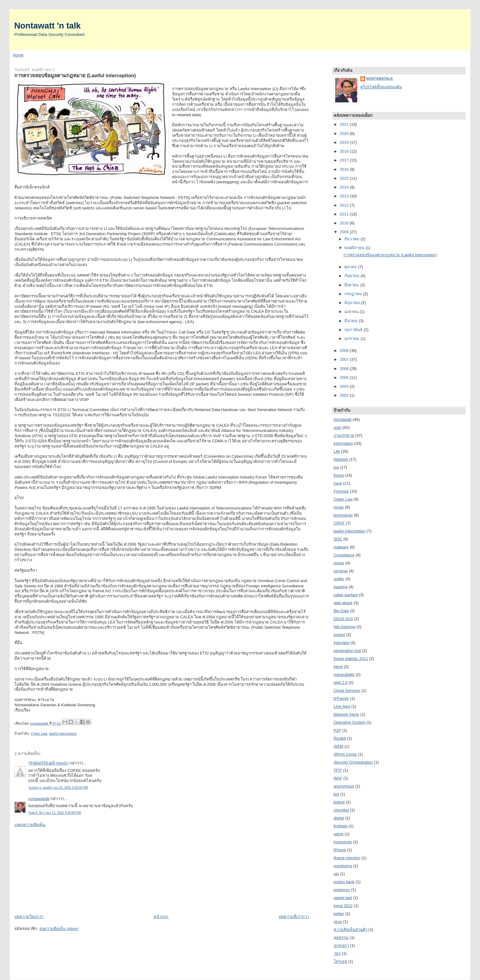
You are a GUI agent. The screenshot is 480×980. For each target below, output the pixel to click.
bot (336, 794)
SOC (338, 539)
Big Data (341, 611)
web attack (343, 603)
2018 (345, 151)
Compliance (344, 555)
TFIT (338, 770)
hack (338, 483)
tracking (341, 587)
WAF (338, 778)
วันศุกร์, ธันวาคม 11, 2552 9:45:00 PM (54, 813)
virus (338, 922)
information (343, 443)
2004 (345, 386)
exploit (339, 635)
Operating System (350, 722)
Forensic (341, 491)
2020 (345, 133)
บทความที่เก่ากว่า (294, 917)
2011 (345, 214)
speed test (343, 898)
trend (338, 667)
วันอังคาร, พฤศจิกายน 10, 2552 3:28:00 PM (58, 788)
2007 (345, 359)
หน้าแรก (161, 917)
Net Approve (345, 627)
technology (343, 515)
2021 (345, 124)
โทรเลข (340, 961)
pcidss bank (344, 882)
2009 (345, 232)
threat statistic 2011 (351, 659)
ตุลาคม (351, 267)
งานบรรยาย (344, 435)
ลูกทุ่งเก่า (341, 946)
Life (337, 451)
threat (339, 475)
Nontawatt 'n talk (47, 26)
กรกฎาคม (354, 294)
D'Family (341, 698)
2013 (345, 196)
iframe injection (347, 858)
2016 (345, 169)
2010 (345, 223)
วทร (337, 953)
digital (339, 818)
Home (18, 55)
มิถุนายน (353, 303)
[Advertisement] (60, 870)
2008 (345, 351)
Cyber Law (39, 734)
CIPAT (339, 523)
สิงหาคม (352, 285)
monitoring (343, 866)
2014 (345, 187)
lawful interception (63, 734)
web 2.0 (341, 683)
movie (339, 563)
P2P (337, 730)
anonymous (344, 786)
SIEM (339, 746)
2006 (345, 369)
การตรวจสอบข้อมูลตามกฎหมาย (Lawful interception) (390, 255)
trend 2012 (343, 906)
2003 (345, 395)
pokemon (342, 890)
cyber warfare (346, 595)
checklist (341, 810)
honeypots (343, 842)
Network (341, 459)
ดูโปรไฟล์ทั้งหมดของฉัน (381, 87)
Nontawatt (343, 419)
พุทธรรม (341, 938)
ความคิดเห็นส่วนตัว (351, 930)
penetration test (347, 651)
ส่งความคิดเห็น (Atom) (59, 929)
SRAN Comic (345, 754)
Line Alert (342, 706)
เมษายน (352, 312)
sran (337, 427)
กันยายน (352, 276)
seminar (341, 571)
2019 (345, 142)
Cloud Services (347, 690)
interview (341, 643)
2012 (345, 205)
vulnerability (344, 675)
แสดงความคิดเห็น (30, 825)
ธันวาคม (352, 239)
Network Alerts (347, 714)
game (339, 834)
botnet (339, 802)
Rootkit (340, 738)
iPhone (340, 850)
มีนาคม (352, 321)
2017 (345, 160)
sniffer (339, 579)
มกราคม (352, 339)
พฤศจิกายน (355, 248)
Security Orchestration (353, 762)
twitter (339, 914)
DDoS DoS (343, 619)
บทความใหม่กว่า (29, 917)
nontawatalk (39, 799)
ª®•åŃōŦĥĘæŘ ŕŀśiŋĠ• (48, 763)
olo (336, 874)
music (339, 507)
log (336, 467)
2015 (345, 178)
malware (341, 547)
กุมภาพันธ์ (354, 330)
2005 (345, 378)
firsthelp (341, 826)
